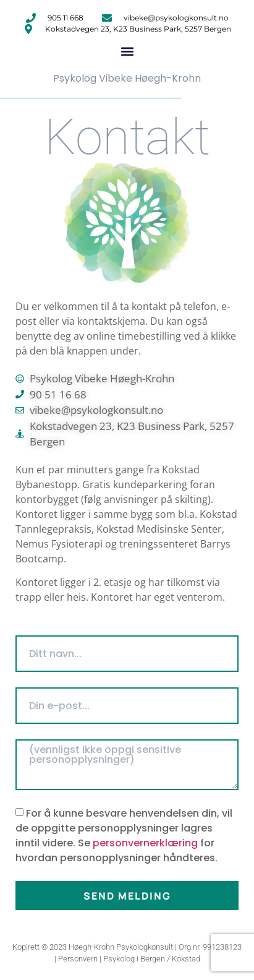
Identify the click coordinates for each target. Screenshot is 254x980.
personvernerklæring (145, 843)
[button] (127, 51)
